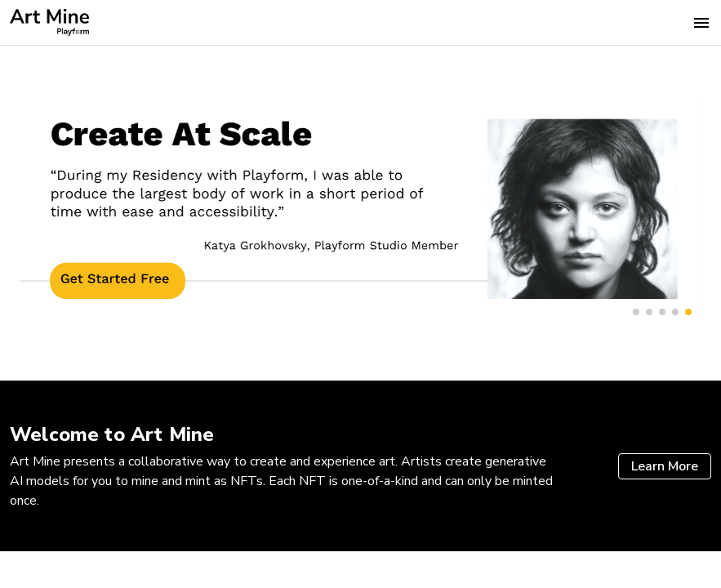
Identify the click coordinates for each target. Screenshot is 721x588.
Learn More (665, 466)
